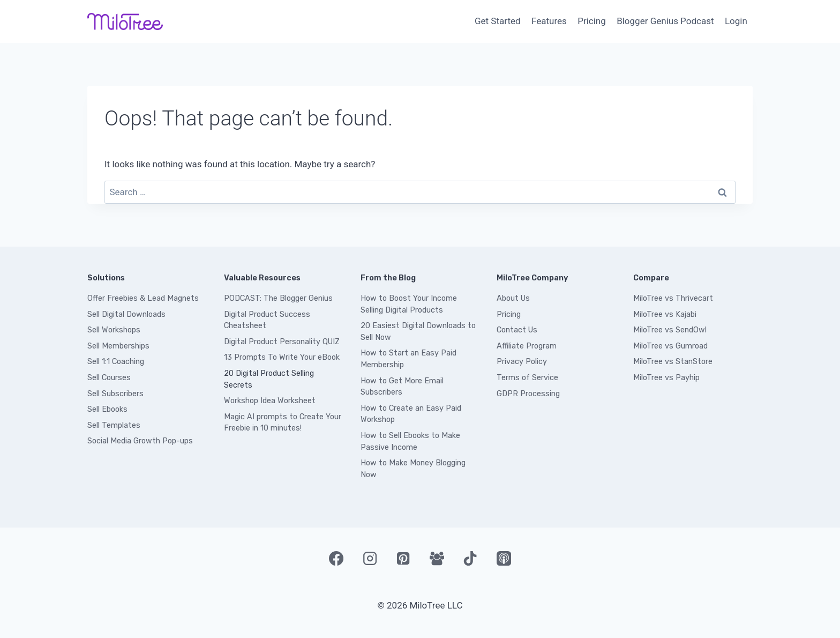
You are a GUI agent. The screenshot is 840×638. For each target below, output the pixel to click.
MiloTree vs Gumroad (670, 346)
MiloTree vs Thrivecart (673, 298)
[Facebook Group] (437, 558)
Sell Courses (109, 378)
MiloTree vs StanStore (673, 362)
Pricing (592, 21)
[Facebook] (336, 558)
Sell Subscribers (115, 394)
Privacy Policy (522, 362)
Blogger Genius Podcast (665, 21)
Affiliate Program (527, 346)
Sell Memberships (118, 346)
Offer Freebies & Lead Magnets (143, 298)
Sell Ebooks (107, 409)
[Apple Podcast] (504, 558)
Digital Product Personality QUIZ (282, 342)
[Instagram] (370, 558)
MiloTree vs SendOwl (670, 330)
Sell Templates (114, 425)
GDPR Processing (528, 394)
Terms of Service (527, 378)
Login (736, 21)
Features (549, 21)
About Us (513, 298)
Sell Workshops (114, 330)
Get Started (498, 21)
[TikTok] (470, 558)
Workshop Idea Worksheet (270, 401)
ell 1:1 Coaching (118, 362)
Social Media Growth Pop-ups (140, 441)
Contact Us (517, 330)
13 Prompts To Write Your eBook (282, 357)
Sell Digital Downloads (126, 314)
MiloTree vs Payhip (666, 378)
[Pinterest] (403, 558)
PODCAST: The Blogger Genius (278, 298)
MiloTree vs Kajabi (665, 314)
